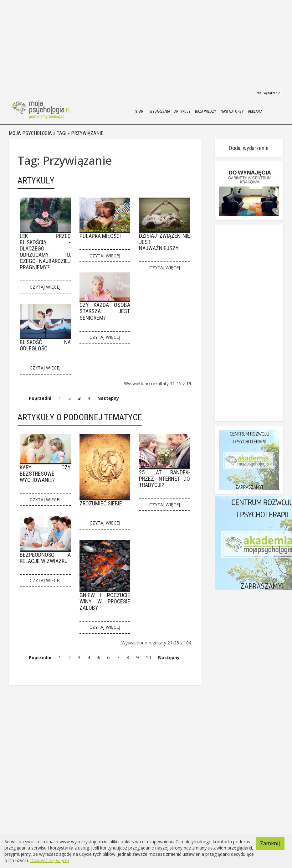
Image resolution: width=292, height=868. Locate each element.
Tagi (61, 133)
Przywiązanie (87, 133)
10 (148, 657)
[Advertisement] (135, 44)
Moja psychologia (30, 133)
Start (140, 111)
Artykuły (182, 111)
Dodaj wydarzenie (267, 93)
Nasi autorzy (232, 111)
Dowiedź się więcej (49, 860)
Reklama (255, 111)
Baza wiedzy (206, 111)
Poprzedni (40, 398)
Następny (108, 398)
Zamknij (270, 843)
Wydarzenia (160, 111)
